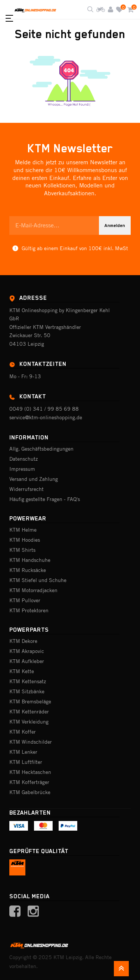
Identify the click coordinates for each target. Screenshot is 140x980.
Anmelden (115, 225)
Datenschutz (24, 459)
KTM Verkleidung (29, 722)
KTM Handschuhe (30, 560)
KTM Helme (23, 530)
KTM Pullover (25, 600)
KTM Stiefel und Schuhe (38, 580)
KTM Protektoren (29, 610)
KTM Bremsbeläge (30, 701)
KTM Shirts (22, 550)
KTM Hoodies (25, 540)
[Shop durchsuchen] (90, 10)
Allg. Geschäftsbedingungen (41, 449)
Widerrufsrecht (27, 489)
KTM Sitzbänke (27, 691)
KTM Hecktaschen (30, 772)
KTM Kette (22, 671)
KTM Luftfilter (26, 762)
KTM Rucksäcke (28, 570)
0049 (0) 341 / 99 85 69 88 (44, 409)
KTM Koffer (23, 732)
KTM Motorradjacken (33, 590)
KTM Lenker (23, 752)
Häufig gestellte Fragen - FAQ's (45, 499)
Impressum (22, 469)
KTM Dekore (23, 641)
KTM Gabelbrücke (30, 792)
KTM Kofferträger (29, 782)
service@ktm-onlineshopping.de (46, 417)
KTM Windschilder (31, 742)
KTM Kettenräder (29, 712)
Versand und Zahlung (34, 479)
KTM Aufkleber (27, 661)
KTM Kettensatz (28, 681)
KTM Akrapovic (27, 651)
